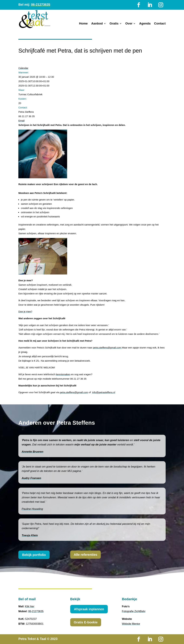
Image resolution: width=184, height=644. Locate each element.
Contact (160, 24)
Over (129, 24)
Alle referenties (86, 555)
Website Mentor (131, 624)
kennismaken (63, 374)
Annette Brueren (32, 452)
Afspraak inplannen (89, 609)
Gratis (114, 24)
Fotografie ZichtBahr (134, 611)
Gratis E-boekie (86, 622)
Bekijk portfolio (34, 555)
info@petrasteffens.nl (104, 392)
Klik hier (30, 606)
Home (83, 24)
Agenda (145, 24)
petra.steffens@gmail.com (107, 348)
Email (21, 121)
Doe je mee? (25, 312)
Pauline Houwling (32, 509)
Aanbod (97, 24)
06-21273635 (41, 5)
